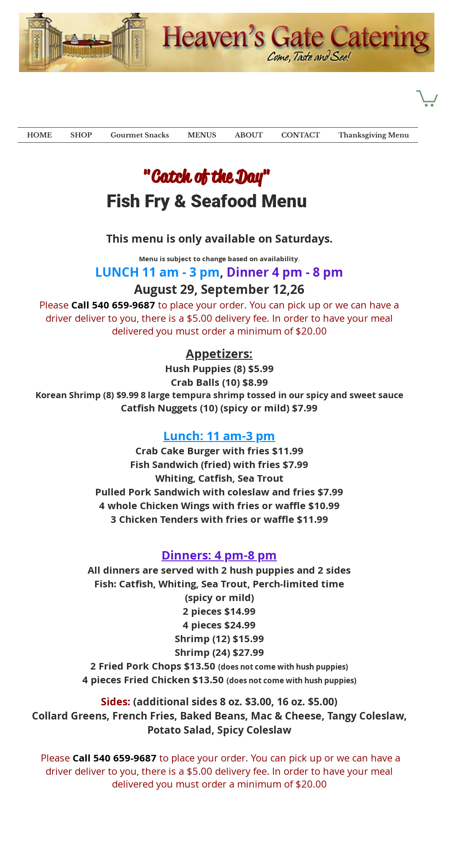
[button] (427, 97)
